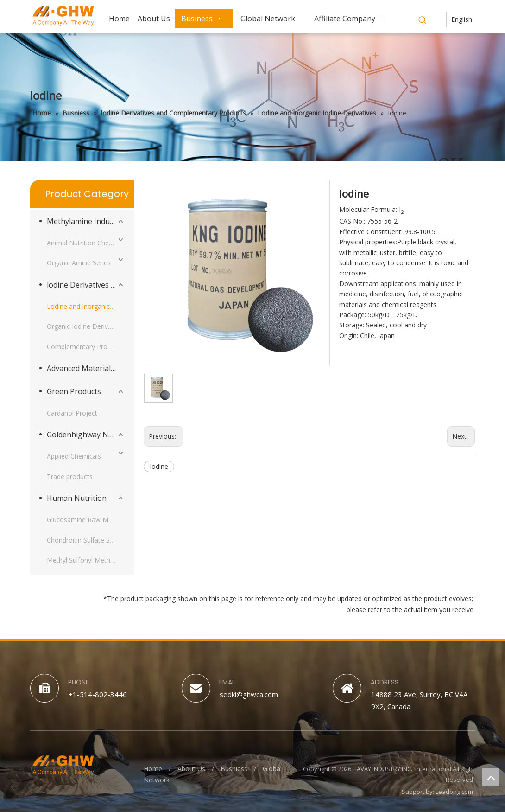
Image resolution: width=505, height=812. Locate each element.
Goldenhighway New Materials (86, 435)
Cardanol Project (72, 413)
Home (153, 769)
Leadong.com (454, 792)
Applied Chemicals (74, 456)
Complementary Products (85, 347)
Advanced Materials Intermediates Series (86, 368)
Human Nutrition (77, 498)
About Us (191, 769)
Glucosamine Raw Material (86, 520)
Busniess (234, 769)
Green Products (74, 391)
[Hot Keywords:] (423, 20)
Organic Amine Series (79, 263)
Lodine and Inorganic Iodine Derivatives (86, 306)
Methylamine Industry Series (86, 221)
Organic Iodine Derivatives (86, 326)
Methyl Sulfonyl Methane (84, 560)
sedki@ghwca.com (249, 694)
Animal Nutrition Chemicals (86, 243)
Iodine (159, 466)
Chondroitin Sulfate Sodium (86, 540)
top (491, 777)
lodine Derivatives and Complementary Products (86, 285)
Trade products (70, 476)
